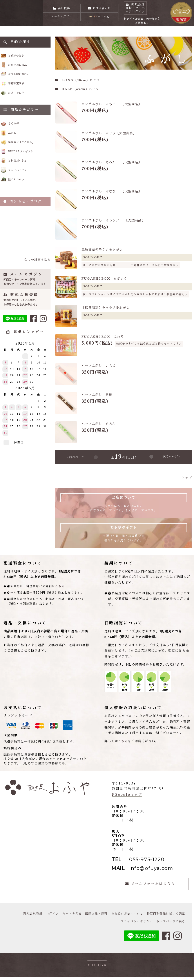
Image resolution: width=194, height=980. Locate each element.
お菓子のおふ (23, 59)
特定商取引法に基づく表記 (165, 916)
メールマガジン (62, 21)
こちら (60, 589)
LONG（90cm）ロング (78, 83)
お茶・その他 (23, 102)
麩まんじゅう (22, 195)
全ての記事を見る (37, 276)
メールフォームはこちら (150, 887)
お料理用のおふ (25, 70)
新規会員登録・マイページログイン (143, 10)
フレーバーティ (24, 185)
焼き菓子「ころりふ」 (29, 154)
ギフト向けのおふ (27, 80)
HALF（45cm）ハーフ (77, 92)
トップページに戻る (170, 924)
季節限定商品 (23, 91)
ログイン (44, 916)
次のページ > (171, 460)
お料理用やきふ (24, 175)
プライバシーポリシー (134, 924)
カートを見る (65, 916)
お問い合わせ (99, 7)
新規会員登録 (24, 916)
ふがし (17, 144)
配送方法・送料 (91, 916)
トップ (187, 481)
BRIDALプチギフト (28, 164)
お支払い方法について (123, 916)
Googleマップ (127, 797)
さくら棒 (18, 134)
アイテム (99, 21)
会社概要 (62, 7)
